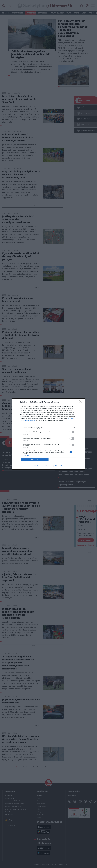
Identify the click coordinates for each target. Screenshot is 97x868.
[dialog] (48, 434)
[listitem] (48, 428)
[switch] (72, 432)
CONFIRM (35, 459)
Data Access (48, 466)
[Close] (81, 402)
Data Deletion (38, 466)
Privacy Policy (59, 466)
